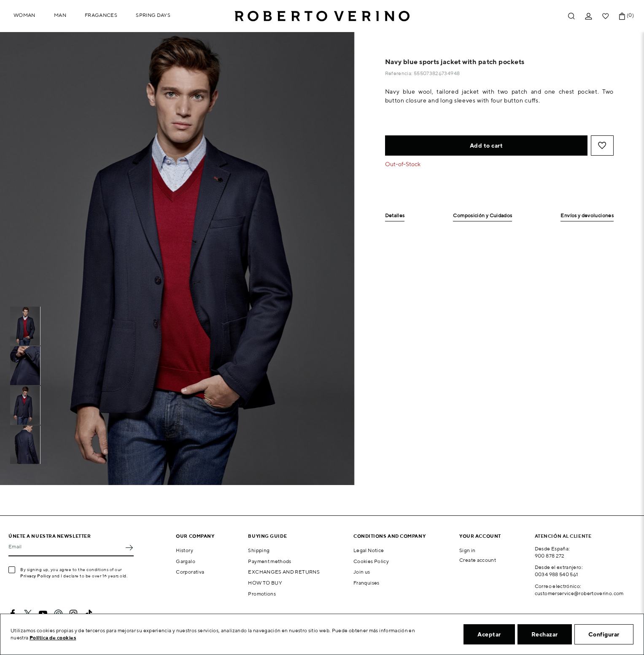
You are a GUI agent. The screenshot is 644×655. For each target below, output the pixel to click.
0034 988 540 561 (556, 574)
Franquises (366, 583)
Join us (362, 572)
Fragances (101, 15)
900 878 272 (550, 556)
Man (60, 15)
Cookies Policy (371, 561)
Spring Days (153, 15)
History (185, 550)
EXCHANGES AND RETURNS (284, 572)
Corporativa (190, 572)
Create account (478, 560)
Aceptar (489, 634)
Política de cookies (53, 637)
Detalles (395, 216)
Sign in (468, 550)
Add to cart (486, 146)
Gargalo (186, 561)
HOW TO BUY (265, 583)
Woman (24, 15)
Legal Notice (369, 550)
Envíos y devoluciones (587, 216)
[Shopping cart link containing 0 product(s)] (622, 16)
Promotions (262, 594)
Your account (480, 536)
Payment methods (269, 561)
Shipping (259, 550)
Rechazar (545, 634)
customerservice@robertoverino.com (579, 593)
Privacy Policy (36, 576)
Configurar (604, 634)
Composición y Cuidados (482, 216)
